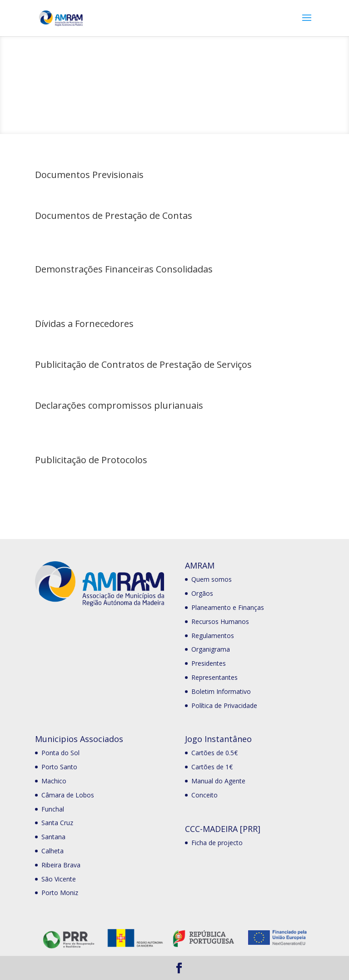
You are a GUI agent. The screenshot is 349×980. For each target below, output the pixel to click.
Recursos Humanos (220, 621)
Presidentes (209, 663)
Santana (53, 837)
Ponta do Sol (60, 753)
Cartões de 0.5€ (214, 753)
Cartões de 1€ (212, 767)
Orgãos (202, 593)
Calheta (52, 851)
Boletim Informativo (221, 691)
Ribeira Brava (61, 865)
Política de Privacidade (224, 705)
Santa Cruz (57, 823)
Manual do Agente (218, 781)
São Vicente (59, 879)
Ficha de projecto (217, 843)
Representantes (214, 677)
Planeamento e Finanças (228, 607)
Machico (54, 781)
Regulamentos (213, 636)
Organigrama (211, 649)
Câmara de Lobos (68, 795)
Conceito (204, 795)
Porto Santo (59, 767)
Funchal (53, 809)
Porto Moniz (60, 893)
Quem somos (212, 579)
